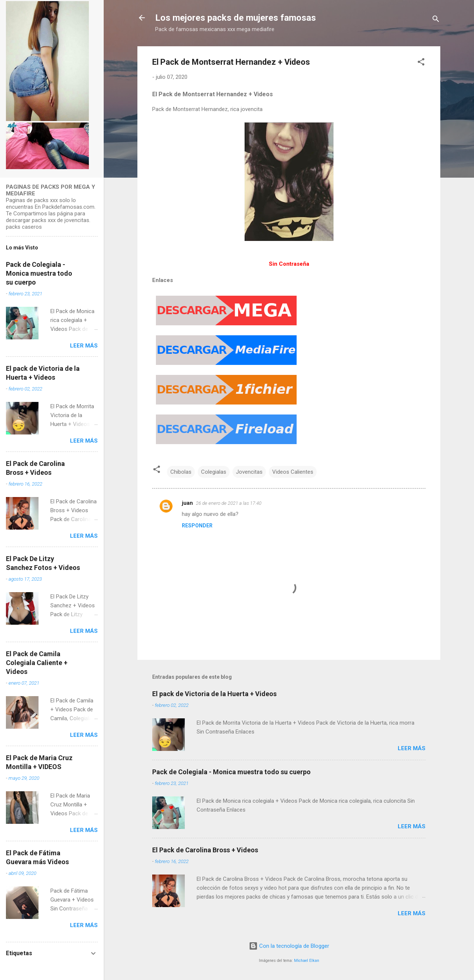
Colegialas (214, 472)
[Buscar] (436, 20)
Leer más (412, 748)
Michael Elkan (307, 961)
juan (187, 503)
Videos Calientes (293, 472)
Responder (197, 526)
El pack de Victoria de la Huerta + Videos (214, 694)
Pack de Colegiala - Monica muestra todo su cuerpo (231, 772)
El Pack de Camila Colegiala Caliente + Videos (37, 663)
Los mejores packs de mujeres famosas (236, 18)
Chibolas (181, 472)
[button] (421, 63)
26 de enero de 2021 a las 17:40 (229, 503)
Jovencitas (249, 472)
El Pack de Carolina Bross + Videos (205, 850)
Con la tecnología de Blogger (289, 946)
